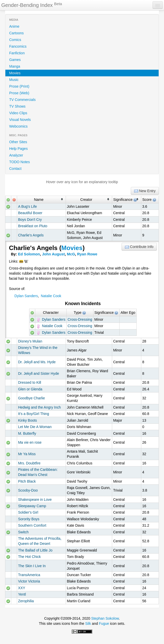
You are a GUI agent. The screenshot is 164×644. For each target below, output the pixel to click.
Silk (88, 624)
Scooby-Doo (28, 490)
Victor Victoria (29, 581)
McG (71, 254)
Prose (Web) (19, 93)
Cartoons (16, 33)
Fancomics (18, 46)
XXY (22, 588)
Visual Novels (20, 120)
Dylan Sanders (26, 296)
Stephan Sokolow (105, 618)
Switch (23, 532)
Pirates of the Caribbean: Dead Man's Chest (38, 472)
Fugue (104, 624)
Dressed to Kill (30, 382)
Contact (15, 169)
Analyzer (16, 155)
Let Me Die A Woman (35, 427)
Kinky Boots (28, 420)
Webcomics (18, 126)
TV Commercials (22, 100)
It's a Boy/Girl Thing (34, 414)
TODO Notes (20, 162)
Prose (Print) (19, 86)
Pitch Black (27, 481)
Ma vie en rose (30, 442)
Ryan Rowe (87, 254)
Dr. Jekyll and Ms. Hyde (37, 362)
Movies (15, 73)
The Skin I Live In (32, 566)
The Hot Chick (30, 557)
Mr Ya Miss (27, 454)
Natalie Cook (51, 296)
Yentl (22, 594)
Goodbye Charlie (32, 398)
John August (53, 254)
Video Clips (18, 113)
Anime (14, 26)
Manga (15, 66)
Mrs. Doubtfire (29, 463)
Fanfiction (17, 53)
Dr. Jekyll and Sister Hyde (39, 373)
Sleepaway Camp (32, 506)
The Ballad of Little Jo (35, 550)
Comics (15, 40)
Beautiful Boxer (30, 213)
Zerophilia (26, 601)
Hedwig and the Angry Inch (39, 407)
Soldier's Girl (28, 512)
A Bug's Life (28, 206)
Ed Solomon (29, 254)
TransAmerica (29, 575)
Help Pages (18, 149)
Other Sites (18, 142)
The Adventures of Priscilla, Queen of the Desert (40, 541)
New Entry (145, 191)
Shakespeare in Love (35, 500)
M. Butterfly (27, 433)
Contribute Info (139, 247)
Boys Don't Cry (30, 220)
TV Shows (17, 106)
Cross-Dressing (80, 319)
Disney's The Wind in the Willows (38, 350)
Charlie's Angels (31, 235)
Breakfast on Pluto (33, 226)
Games (15, 60)
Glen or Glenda (30, 389)
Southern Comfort (32, 525)
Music (14, 80)
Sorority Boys (29, 519)
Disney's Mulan (30, 341)
